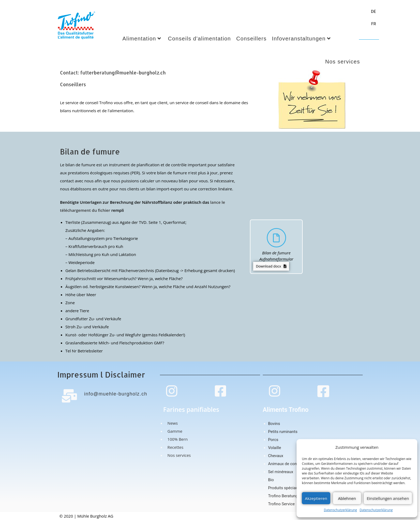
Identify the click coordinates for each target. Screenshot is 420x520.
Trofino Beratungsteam (289, 496)
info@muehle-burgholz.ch (114, 394)
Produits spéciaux (284, 488)
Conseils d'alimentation (199, 39)
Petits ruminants (283, 432)
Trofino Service (282, 504)
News (171, 423)
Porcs (273, 440)
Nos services (178, 455)
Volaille (275, 448)
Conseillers (251, 39)
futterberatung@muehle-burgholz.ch (123, 73)
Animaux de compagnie (289, 464)
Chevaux (276, 456)
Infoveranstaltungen (301, 39)
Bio (271, 480)
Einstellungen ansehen (388, 498)
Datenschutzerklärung (340, 510)
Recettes (174, 447)
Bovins (274, 424)
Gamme (174, 431)
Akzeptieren (316, 498)
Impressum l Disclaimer (101, 375)
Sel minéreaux (281, 472)
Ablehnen (347, 498)
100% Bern (176, 439)
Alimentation (142, 39)
